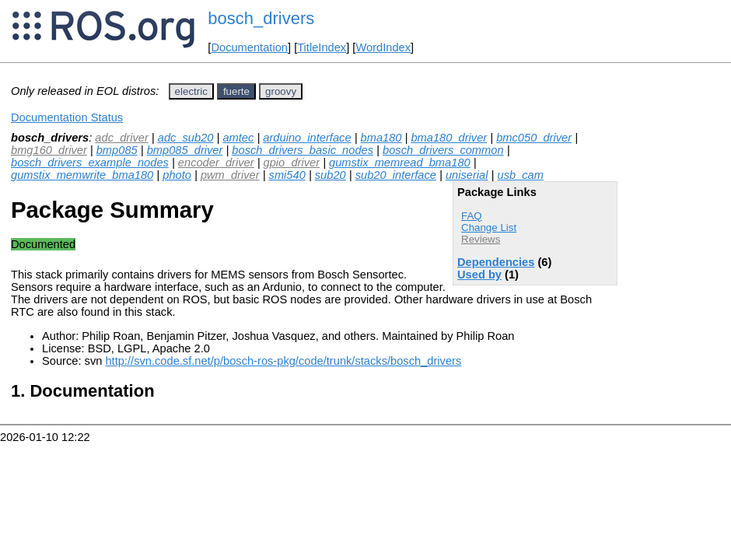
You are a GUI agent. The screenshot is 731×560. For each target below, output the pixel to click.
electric (191, 91)
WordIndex (383, 47)
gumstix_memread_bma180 (400, 163)
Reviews (481, 239)
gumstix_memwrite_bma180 (82, 175)
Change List (489, 227)
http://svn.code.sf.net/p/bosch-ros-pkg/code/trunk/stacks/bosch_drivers (283, 361)
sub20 (331, 175)
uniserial (467, 175)
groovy (281, 91)
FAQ (472, 216)
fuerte (236, 91)
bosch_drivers (261, 18)
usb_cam (520, 175)
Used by (479, 275)
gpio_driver (292, 163)
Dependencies (496, 262)
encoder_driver (216, 163)
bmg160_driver (49, 150)
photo (177, 175)
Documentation (249, 47)
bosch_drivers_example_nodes (90, 163)
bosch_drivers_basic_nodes (303, 150)
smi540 (287, 175)
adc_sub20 (186, 138)
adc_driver (121, 138)
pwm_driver (230, 175)
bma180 (381, 138)
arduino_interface (307, 138)
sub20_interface (396, 175)
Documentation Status (67, 117)
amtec (238, 138)
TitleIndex (322, 47)
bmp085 (117, 150)
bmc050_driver (534, 138)
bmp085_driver (185, 150)
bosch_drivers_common (443, 150)
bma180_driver (449, 138)
